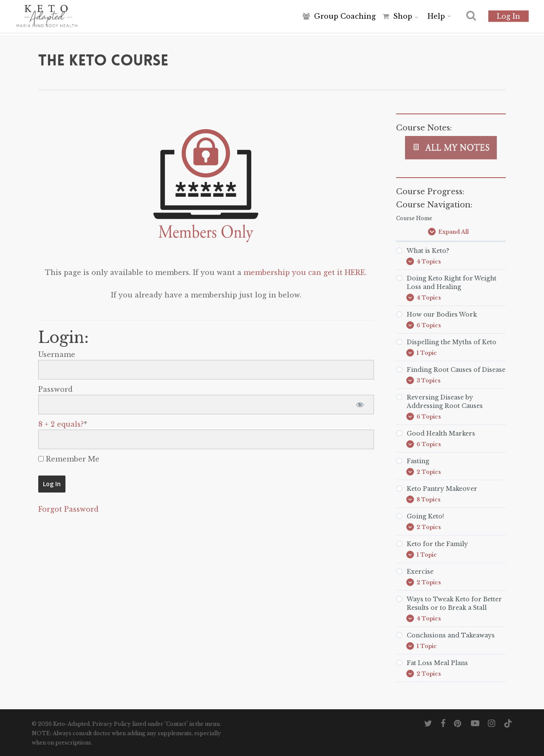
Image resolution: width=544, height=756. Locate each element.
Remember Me (69, 459)
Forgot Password (68, 509)
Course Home (414, 218)
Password (55, 389)
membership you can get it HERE (304, 272)
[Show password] (360, 405)
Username (57, 354)
